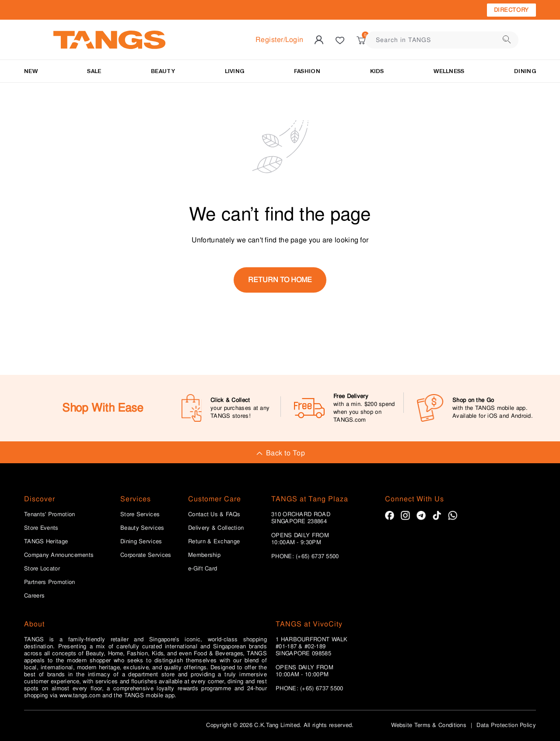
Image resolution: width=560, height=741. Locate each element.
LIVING (235, 71)
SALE (94, 71)
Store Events (41, 528)
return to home (280, 280)
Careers (34, 596)
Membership (204, 555)
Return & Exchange (214, 542)
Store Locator (42, 569)
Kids (377, 71)
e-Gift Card (203, 569)
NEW (31, 71)
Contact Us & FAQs (214, 514)
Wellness (449, 71)
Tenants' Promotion (49, 514)
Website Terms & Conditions (429, 725)
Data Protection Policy (506, 725)
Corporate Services (146, 555)
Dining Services (141, 542)
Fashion (307, 71)
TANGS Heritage (46, 542)
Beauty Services (142, 528)
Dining (525, 71)
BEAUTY (163, 71)
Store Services (140, 514)
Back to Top (280, 453)
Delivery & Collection (216, 528)
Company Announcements (59, 555)
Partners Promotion (49, 582)
